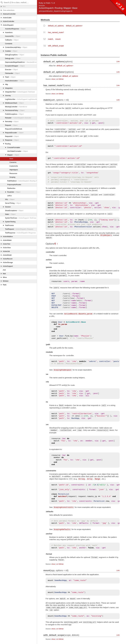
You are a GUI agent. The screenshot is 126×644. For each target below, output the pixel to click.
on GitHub (60, 79)
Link (118, 62)
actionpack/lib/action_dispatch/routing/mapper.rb (56, 11)
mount (58, 39)
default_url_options (56, 26)
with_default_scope (56, 46)
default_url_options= (74, 26)
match (51, 39)
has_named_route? (56, 32)
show (53, 79)
